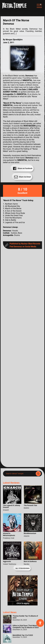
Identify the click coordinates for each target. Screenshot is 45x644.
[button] (41, 4)
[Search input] (20, 474)
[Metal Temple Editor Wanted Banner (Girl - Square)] (23, 605)
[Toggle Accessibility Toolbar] (40, 623)
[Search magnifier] (38, 474)
